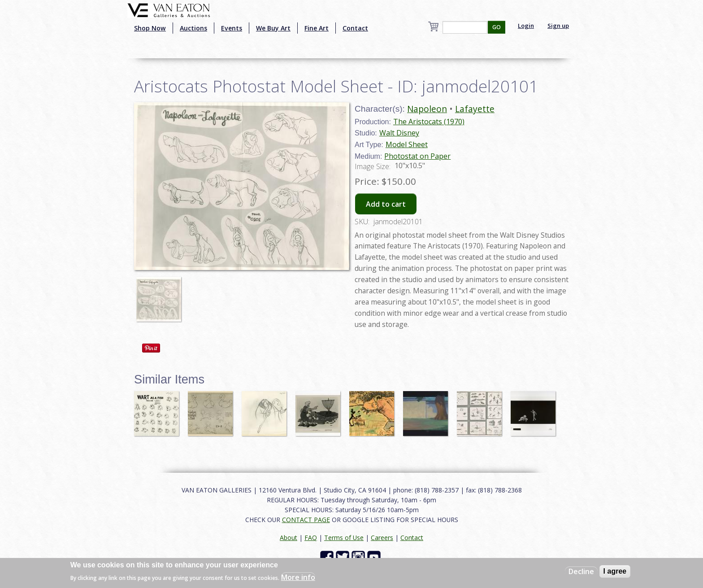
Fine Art (317, 28)
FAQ (311, 538)
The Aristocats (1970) (429, 122)
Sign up (558, 26)
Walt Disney (399, 133)
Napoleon (427, 109)
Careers (382, 538)
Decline (581, 571)
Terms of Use (344, 538)
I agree (615, 571)
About (289, 538)
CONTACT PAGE (306, 520)
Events (232, 28)
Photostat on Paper (417, 156)
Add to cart (386, 204)
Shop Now (150, 28)
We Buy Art (273, 28)
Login (526, 26)
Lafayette (475, 109)
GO (497, 27)
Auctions (193, 28)
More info (298, 577)
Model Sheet (407, 144)
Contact (355, 28)
